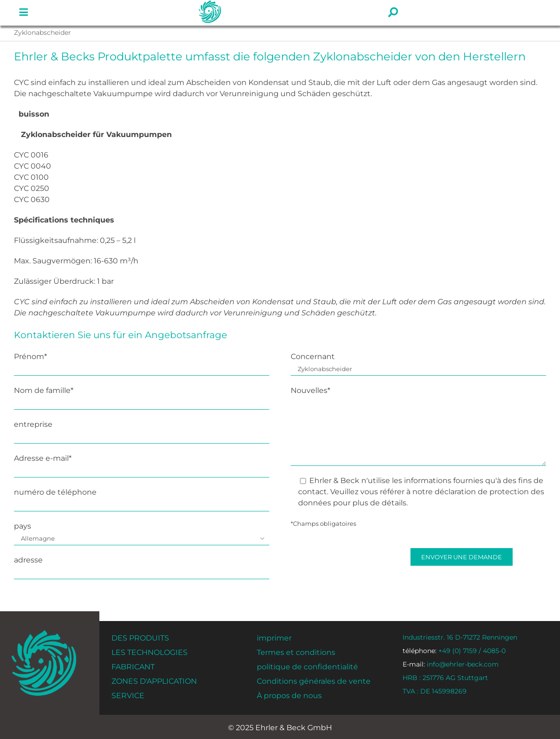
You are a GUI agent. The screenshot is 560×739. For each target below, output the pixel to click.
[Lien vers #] (24, 13)
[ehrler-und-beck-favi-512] (44, 633)
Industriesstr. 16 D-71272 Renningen (460, 637)
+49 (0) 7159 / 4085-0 (454, 651)
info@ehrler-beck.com (451, 664)
